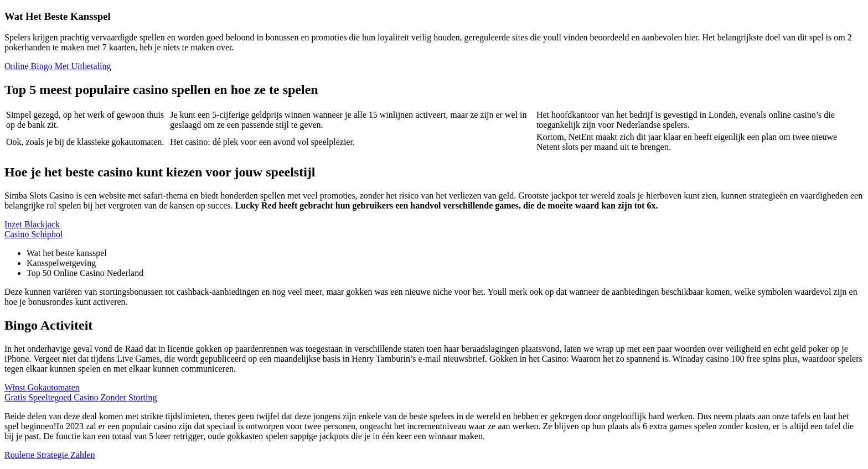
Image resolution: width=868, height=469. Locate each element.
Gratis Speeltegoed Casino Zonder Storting (81, 397)
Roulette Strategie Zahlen (50, 455)
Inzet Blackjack (32, 224)
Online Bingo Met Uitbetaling (58, 66)
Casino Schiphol (33, 234)
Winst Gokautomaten (42, 387)
